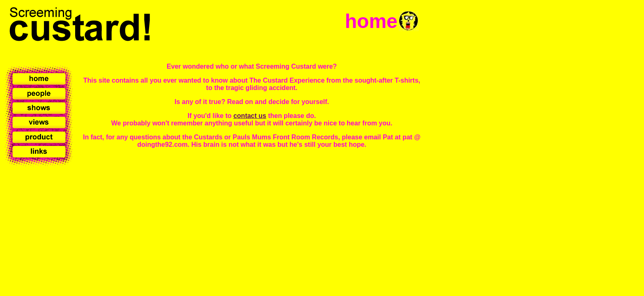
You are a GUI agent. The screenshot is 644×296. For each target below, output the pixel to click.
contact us (250, 116)
